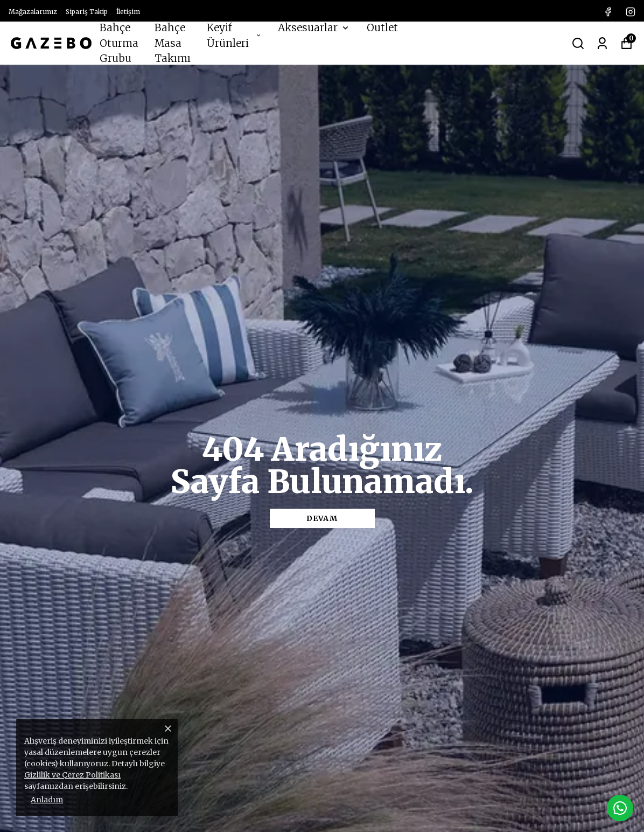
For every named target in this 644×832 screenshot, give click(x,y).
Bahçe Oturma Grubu (119, 43)
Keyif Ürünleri (234, 35)
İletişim (128, 12)
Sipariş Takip (87, 12)
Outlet (382, 27)
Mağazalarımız (33, 12)
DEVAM (322, 518)
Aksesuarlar (314, 27)
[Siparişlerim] (602, 43)
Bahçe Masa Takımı (173, 43)
